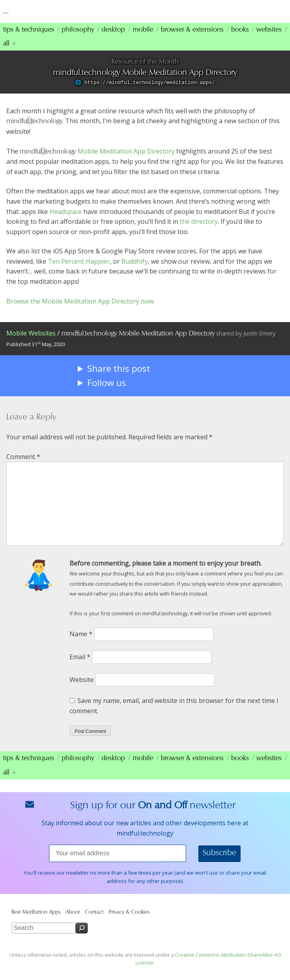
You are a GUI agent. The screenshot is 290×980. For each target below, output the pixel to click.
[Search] (82, 938)
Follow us (107, 393)
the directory (199, 232)
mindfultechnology (59, 15)
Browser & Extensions (192, 40)
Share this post (119, 379)
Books (240, 40)
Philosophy (78, 40)
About (73, 922)
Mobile (143, 40)
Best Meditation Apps (36, 922)
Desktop (113, 40)
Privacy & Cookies (129, 922)
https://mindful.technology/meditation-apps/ (150, 93)
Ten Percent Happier (79, 271)
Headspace (66, 221)
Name (81, 644)
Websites (269, 40)
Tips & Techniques (29, 40)
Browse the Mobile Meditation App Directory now (80, 311)
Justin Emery (259, 344)
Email (80, 667)
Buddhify (135, 271)
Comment (23, 467)
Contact (94, 922)
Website (82, 690)
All (6, 53)
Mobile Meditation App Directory (126, 161)
